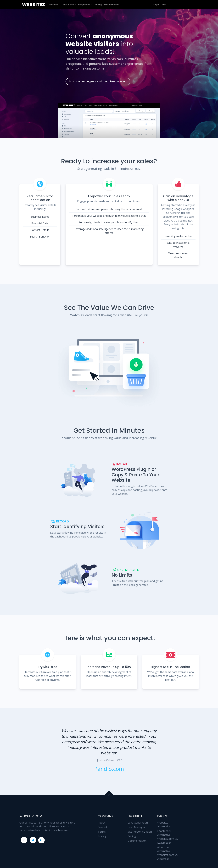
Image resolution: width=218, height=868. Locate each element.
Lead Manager (136, 827)
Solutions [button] (53, 5)
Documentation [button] (112, 5)
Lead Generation (138, 823)
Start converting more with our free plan (97, 81)
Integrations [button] (84, 5)
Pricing (132, 836)
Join (163, 5)
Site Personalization (140, 832)
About (101, 823)
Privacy (102, 836)
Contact (102, 827)
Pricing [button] (98, 5)
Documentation (137, 841)
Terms (102, 832)
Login (156, 5)
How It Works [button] (69, 5)
